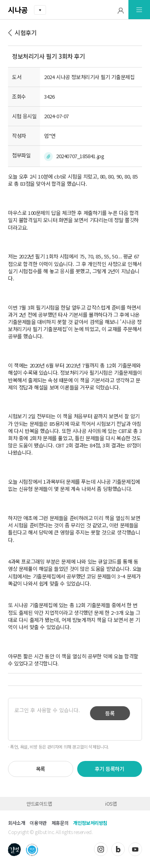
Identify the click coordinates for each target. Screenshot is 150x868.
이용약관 (38, 823)
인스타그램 (101, 849)
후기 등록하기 (109, 769)
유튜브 (135, 849)
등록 (110, 713)
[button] (121, 10)
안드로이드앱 (39, 803)
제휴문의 (60, 823)
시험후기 (26, 33)
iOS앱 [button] (111, 803)
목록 (41, 769)
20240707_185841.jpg (80, 156)
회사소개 (16, 823)
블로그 (118, 849)
